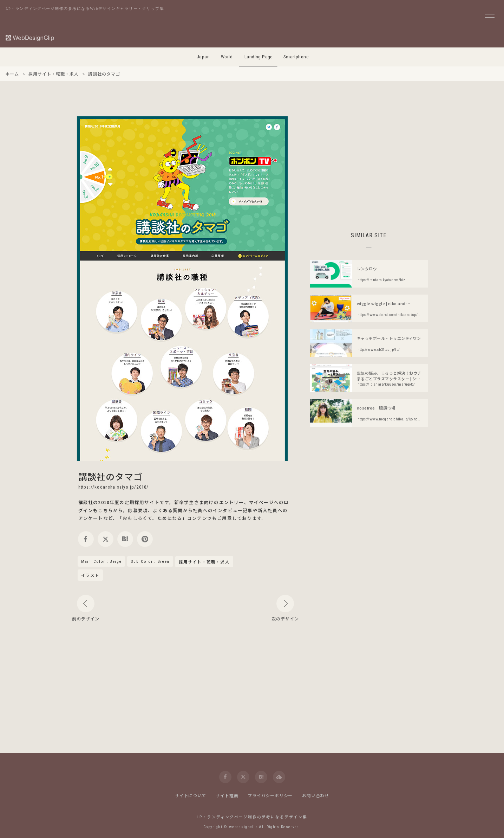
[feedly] (279, 777)
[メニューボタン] (490, 14)
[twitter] (106, 539)
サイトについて (191, 795)
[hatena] (125, 539)
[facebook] (86, 539)
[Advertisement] (369, 165)
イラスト (90, 575)
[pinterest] (145, 539)
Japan (203, 57)
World (227, 57)
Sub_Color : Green (150, 561)
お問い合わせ (316, 795)
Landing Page (259, 57)
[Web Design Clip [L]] (30, 38)
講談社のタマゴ (110, 476)
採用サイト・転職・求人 (204, 562)
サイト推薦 (227, 795)
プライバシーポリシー (270, 795)
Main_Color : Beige (102, 561)
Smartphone (296, 57)
